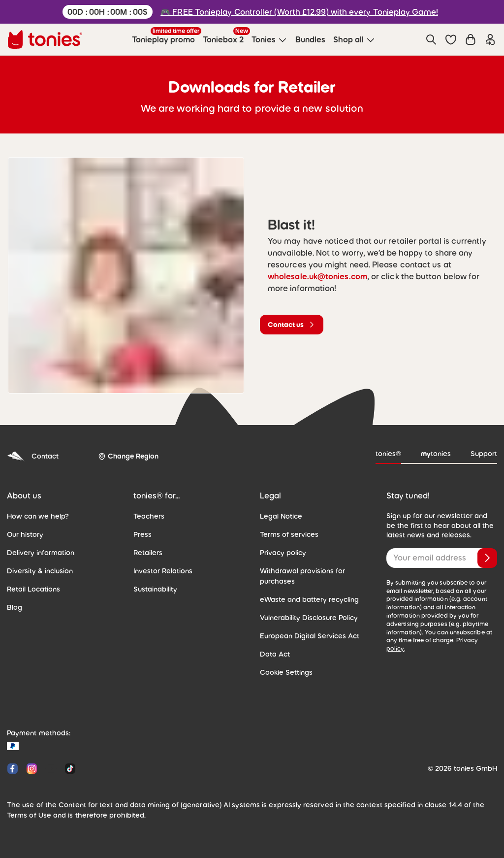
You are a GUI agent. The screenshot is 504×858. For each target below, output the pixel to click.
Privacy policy (283, 553)
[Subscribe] (487, 558)
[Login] (490, 39)
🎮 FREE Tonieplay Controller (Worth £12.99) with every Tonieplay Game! (299, 12)
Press (142, 534)
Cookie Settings (286, 672)
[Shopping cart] (471, 39)
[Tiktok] (68, 769)
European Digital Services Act (310, 636)
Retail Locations (33, 589)
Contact (33, 456)
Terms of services (289, 534)
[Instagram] (32, 769)
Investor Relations (163, 571)
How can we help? (38, 516)
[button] (451, 39)
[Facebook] (13, 769)
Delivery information (41, 553)
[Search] (431, 39)
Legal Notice (281, 516)
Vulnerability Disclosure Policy (309, 618)
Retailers (148, 553)
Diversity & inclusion (40, 571)
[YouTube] (51, 769)
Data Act (275, 654)
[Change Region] (128, 456)
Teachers (149, 516)
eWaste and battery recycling (309, 599)
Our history (25, 534)
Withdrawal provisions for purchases (302, 576)
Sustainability (155, 589)
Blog (15, 607)
